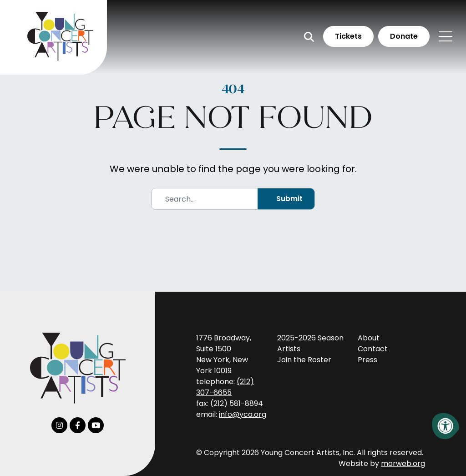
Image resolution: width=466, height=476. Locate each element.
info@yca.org (243, 414)
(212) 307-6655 (225, 387)
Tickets (348, 36)
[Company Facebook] (78, 425)
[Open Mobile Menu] (446, 36)
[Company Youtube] (96, 425)
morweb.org (403, 463)
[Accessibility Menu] (446, 426)
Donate (404, 36)
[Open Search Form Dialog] (309, 37)
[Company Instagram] (59, 425)
